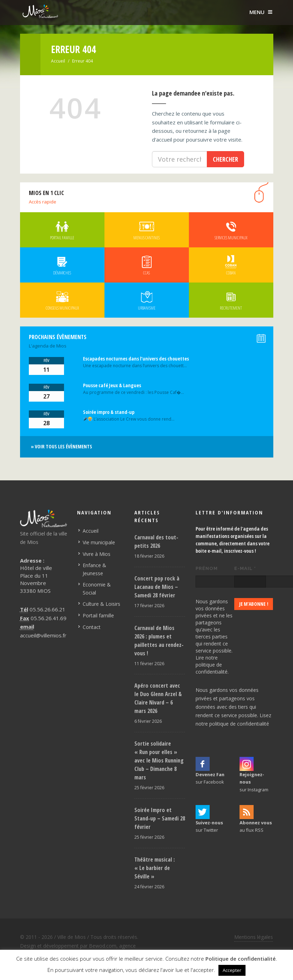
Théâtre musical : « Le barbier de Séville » (155, 868)
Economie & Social (97, 589)
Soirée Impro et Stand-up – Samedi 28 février (160, 818)
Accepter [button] (232, 970)
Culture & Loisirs (101, 604)
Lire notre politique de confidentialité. (212, 665)
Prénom (207, 568)
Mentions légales (254, 937)
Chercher (225, 159)
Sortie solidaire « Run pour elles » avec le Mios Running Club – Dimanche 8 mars (159, 760)
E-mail (245, 568)
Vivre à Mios (97, 554)
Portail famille (98, 615)
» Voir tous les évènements (62, 446)
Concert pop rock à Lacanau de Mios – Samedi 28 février (157, 587)
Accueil (58, 61)
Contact (92, 627)
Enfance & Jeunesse (94, 569)
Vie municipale (99, 542)
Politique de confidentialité (241, 959)
